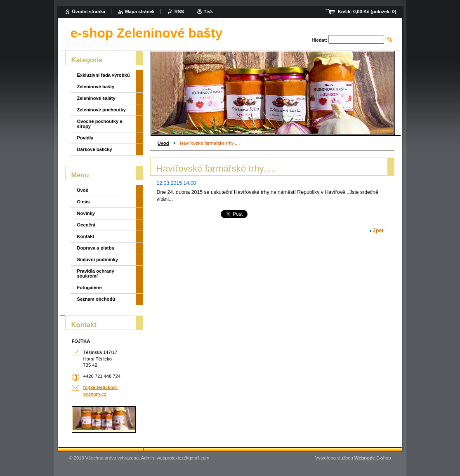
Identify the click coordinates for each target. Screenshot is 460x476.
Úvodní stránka (89, 12)
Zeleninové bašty (96, 87)
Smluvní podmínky (98, 259)
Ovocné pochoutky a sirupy (100, 124)
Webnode (365, 458)
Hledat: (319, 40)
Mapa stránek (140, 12)
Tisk (208, 12)
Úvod (163, 143)
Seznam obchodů (96, 299)
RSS (179, 12)
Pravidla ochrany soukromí (96, 273)
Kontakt (86, 236)
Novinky (86, 213)
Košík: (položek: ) (367, 12)
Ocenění (86, 225)
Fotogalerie (90, 287)
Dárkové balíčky (95, 149)
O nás (84, 202)
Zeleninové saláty (96, 98)
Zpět (378, 231)
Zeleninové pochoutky (101, 110)
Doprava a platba (96, 248)
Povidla (85, 138)
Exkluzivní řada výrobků (104, 75)
